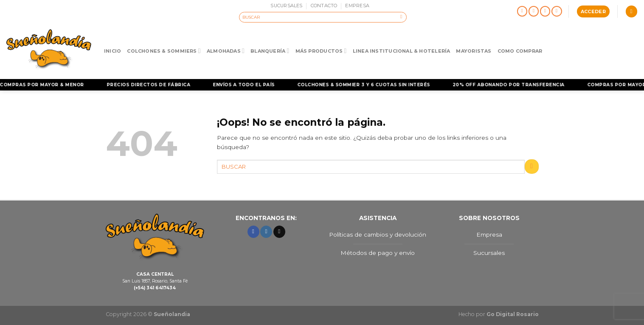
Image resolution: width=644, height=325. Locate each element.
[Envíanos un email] (545, 11)
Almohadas (226, 51)
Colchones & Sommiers (164, 51)
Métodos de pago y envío (378, 253)
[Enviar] (401, 17)
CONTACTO (324, 6)
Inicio (112, 51)
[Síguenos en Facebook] (522, 11)
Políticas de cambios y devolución (378, 235)
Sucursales (489, 253)
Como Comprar (520, 51)
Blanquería (270, 51)
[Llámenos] (557, 11)
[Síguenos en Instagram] (534, 11)
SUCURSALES (286, 6)
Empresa (489, 235)
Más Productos (321, 51)
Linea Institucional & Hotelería (402, 51)
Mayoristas (474, 51)
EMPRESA (357, 6)
